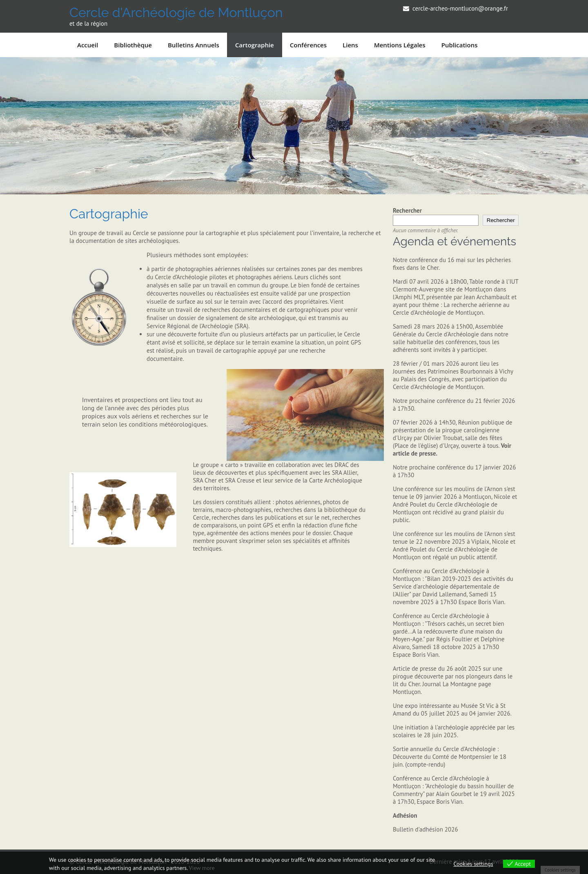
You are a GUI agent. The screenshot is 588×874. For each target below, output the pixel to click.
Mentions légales (400, 45)
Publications (460, 45)
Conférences (308, 45)
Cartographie (255, 45)
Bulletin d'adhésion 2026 (425, 829)
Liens (350, 45)
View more (202, 868)
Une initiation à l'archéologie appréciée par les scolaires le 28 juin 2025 (454, 731)
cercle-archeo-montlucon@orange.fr (460, 8)
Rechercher (407, 210)
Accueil (88, 45)
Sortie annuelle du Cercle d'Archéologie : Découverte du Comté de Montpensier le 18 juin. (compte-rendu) (450, 757)
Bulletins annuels (194, 45)
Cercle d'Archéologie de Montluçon (176, 12)
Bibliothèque (133, 45)
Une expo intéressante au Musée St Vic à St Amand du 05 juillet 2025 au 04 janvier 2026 (452, 709)
